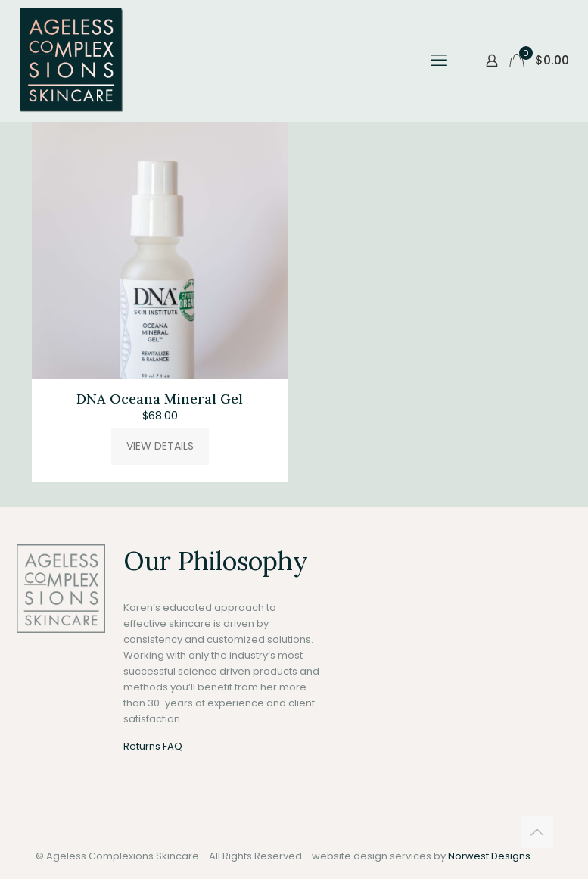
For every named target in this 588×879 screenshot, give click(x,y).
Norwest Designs (489, 856)
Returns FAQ (153, 746)
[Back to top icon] (537, 832)
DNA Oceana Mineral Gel (160, 399)
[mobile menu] (439, 61)
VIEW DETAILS (160, 446)
